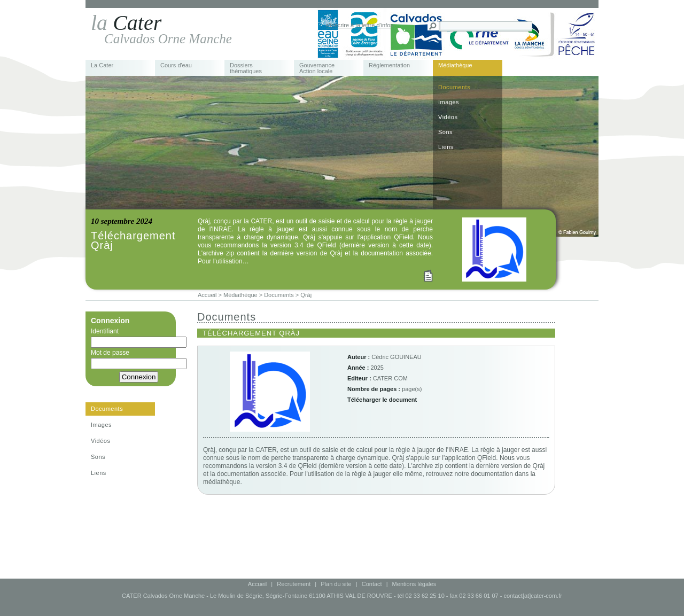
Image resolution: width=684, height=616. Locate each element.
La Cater (102, 65)
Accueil (257, 584)
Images (449, 102)
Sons (445, 132)
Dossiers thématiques (246, 68)
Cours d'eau (176, 65)
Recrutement (294, 584)
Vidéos (448, 117)
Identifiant (139, 338)
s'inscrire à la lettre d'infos (360, 25)
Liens (446, 147)
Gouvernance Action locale (317, 68)
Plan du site (336, 584)
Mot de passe (139, 359)
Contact (372, 584)
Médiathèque (455, 65)
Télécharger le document (382, 400)
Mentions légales (414, 584)
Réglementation (389, 65)
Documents (454, 87)
